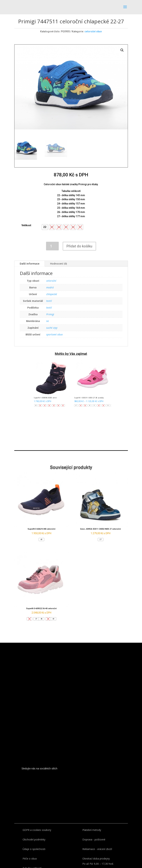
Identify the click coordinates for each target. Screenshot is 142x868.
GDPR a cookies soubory (37, 830)
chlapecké (52, 294)
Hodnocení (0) (58, 264)
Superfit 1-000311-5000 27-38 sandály (89, 398)
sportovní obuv (54, 334)
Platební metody (92, 830)
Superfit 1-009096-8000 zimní (45, 398)
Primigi (50, 314)
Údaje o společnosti (34, 849)
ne (48, 321)
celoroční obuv (93, 31)
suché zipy (52, 328)
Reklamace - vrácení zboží (97, 849)
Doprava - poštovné (94, 839)
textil (49, 301)
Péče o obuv (30, 859)
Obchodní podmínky (34, 839)
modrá (50, 287)
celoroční (51, 281)
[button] (45, 227)
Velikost (26, 225)
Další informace (30, 264)
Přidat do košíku (79, 246)
